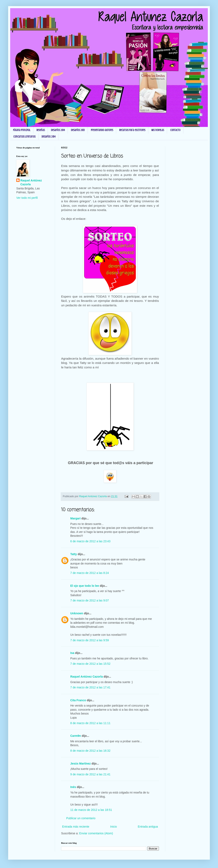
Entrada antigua (148, 827)
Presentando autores (102, 130)
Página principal (22, 130)
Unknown (77, 613)
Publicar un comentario (81, 818)
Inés (73, 787)
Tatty (74, 554)
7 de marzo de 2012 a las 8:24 (90, 573)
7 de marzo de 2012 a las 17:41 (90, 687)
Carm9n (76, 736)
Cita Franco (78, 700)
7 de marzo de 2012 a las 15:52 (90, 664)
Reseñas (41, 130)
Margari (75, 518)
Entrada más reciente (76, 827)
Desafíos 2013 (78, 130)
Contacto (175, 130)
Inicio (114, 827)
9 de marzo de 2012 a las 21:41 (90, 774)
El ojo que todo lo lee (85, 586)
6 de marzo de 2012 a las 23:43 (90, 541)
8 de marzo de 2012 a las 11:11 (90, 723)
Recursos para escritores (132, 130)
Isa (72, 653)
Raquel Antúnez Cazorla (87, 677)
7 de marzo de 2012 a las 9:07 (90, 600)
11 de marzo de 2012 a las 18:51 (91, 810)
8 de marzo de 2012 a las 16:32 (90, 751)
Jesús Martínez (80, 764)
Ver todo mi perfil (27, 198)
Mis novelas (158, 130)
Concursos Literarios (24, 137)
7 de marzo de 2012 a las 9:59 (90, 640)
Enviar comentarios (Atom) (96, 833)
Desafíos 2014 (58, 130)
